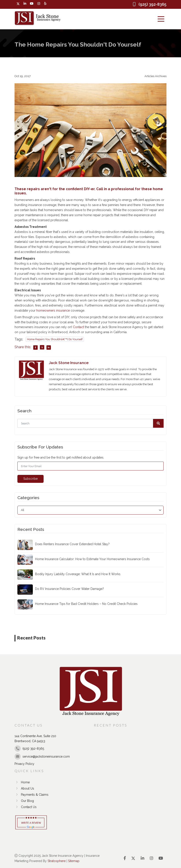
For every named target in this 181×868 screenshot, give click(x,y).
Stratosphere (57, 861)
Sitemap (74, 861)
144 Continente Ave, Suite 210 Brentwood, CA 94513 (35, 739)
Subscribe (30, 479)
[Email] (90, 466)
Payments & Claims (31, 795)
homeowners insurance (53, 310)
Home (22, 782)
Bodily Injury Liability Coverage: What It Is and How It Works (78, 574)
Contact (78, 327)
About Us (24, 788)
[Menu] (161, 19)
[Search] (90, 423)
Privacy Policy (24, 764)
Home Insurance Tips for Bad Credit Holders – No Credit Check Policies (86, 604)
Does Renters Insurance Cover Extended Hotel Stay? (72, 544)
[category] (90, 510)
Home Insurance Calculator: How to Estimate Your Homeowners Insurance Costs (92, 559)
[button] (158, 423)
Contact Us (26, 807)
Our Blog (24, 801)
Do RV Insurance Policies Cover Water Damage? (69, 589)
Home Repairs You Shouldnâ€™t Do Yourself (55, 339)
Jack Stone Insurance (69, 363)
